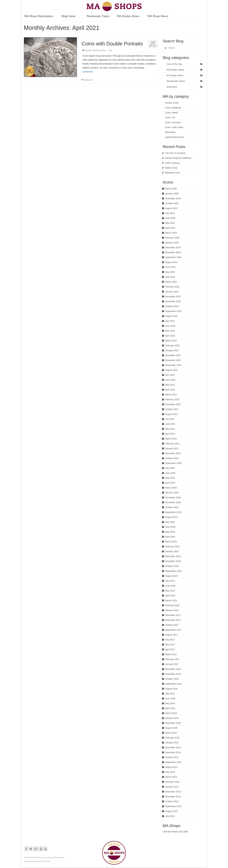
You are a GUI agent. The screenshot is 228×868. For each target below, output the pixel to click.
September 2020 (173, 463)
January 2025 (172, 243)
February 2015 (172, 738)
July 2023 (170, 321)
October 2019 (172, 507)
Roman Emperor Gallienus (178, 158)
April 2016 (170, 708)
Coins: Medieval (173, 108)
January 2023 (172, 350)
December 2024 (173, 247)
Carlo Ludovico (173, 163)
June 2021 (170, 424)
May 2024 (170, 272)
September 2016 (173, 684)
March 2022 (171, 395)
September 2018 (173, 571)
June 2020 (170, 473)
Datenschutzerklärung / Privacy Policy (37, 861)
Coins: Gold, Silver (174, 127)
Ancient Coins (172, 103)
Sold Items (172, 87)
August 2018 (171, 576)
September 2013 (173, 806)
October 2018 (172, 566)
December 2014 (173, 748)
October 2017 (172, 625)
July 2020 (170, 468)
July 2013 (170, 816)
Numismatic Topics (176, 81)
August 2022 (171, 370)
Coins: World (171, 113)
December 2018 (173, 556)
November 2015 (173, 723)
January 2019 (172, 551)
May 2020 (170, 478)
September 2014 (173, 762)
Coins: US (170, 117)
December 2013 (173, 792)
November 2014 (173, 752)
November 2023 (173, 301)
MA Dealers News (176, 70)
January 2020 (172, 493)
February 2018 (172, 605)
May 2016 (170, 703)
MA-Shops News (99, 50)
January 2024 (172, 292)
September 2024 (173, 257)
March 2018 (171, 600)
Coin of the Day (174, 64)
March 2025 (171, 233)
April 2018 (170, 596)
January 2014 (172, 787)
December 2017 (173, 615)
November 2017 (173, 620)
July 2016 (170, 694)
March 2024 (171, 282)
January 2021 (172, 448)
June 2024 (170, 267)
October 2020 (172, 458)
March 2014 (171, 777)
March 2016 (171, 713)
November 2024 (173, 252)
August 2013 (171, 811)
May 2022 (170, 385)
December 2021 (173, 404)
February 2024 (172, 287)
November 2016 (173, 674)
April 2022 (170, 390)
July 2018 (170, 581)
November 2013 (173, 797)
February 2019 (172, 547)
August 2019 (171, 517)
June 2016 (170, 698)
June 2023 (170, 326)
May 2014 (170, 772)
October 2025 (172, 203)
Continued (88, 72)
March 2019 (171, 542)
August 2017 (171, 635)
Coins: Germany (173, 122)
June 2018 (170, 586)
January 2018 (172, 610)
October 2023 (172, 306)
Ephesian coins (173, 173)
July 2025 (170, 213)
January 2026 (172, 194)
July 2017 (170, 640)
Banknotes (170, 132)
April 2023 (170, 336)
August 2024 (171, 262)
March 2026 (171, 189)
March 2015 (171, 733)
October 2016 (172, 679)
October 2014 (172, 757)
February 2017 (172, 659)
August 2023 (171, 316)
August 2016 (171, 689)
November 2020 (173, 453)
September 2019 (173, 512)
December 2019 (173, 497)
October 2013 (172, 801)
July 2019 (170, 522)
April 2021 (170, 434)
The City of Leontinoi (175, 153)
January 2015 (172, 743)
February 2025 (172, 238)
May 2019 (170, 532)
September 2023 (173, 311)
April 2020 (170, 483)
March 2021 (171, 439)
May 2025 (170, 223)
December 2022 (173, 355)
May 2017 (170, 645)
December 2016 (173, 669)
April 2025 (170, 228)
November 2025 (173, 198)
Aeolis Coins (171, 168)
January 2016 (172, 718)
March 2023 (171, 341)
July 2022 (170, 375)
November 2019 (173, 502)
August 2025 (171, 208)
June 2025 (170, 218)
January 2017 (172, 664)
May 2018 (170, 591)
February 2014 (172, 782)
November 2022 (173, 360)
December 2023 (173, 297)
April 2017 (170, 649)
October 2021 (172, 409)
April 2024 (170, 277)
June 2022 (170, 380)
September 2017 (173, 630)
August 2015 (171, 728)
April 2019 (170, 537)
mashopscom (88, 80)
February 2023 (172, 346)
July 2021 (170, 419)
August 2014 (171, 767)
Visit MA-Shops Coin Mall (175, 832)
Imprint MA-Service (175, 137)
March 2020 (171, 488)
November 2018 (173, 561)
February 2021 (172, 444)
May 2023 (170, 331)
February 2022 (172, 399)
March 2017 (171, 654)
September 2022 (173, 365)
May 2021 (170, 429)
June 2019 (170, 527)
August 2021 (171, 414)
